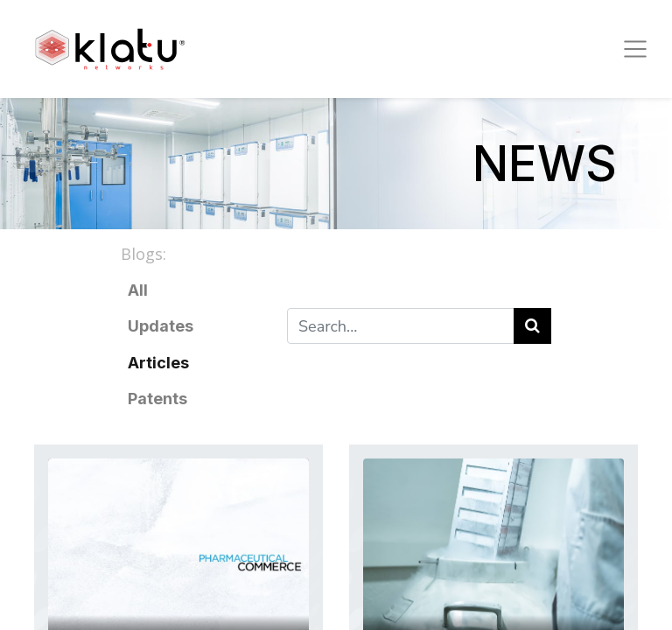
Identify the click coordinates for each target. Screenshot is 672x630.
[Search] (532, 326)
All (138, 290)
